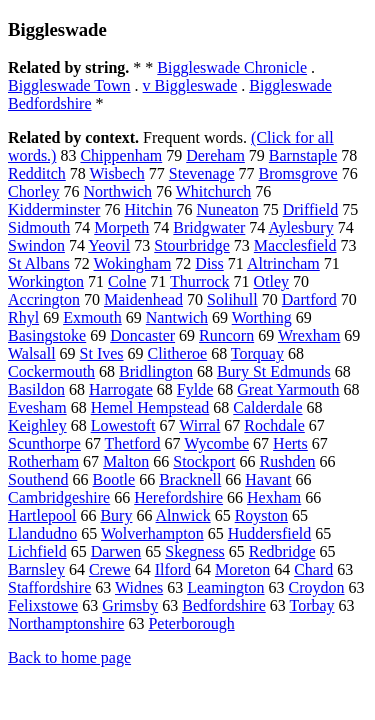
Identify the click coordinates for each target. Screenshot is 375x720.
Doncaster (142, 335)
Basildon (36, 389)
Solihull (232, 299)
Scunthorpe (44, 443)
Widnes (139, 587)
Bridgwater (209, 227)
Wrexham (309, 335)
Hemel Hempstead (150, 407)
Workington (46, 281)
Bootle (113, 479)
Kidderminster (54, 209)
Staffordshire (49, 587)
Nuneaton (227, 209)
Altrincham (283, 263)
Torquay (257, 353)
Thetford (133, 443)
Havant (268, 479)
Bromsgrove (298, 173)
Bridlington (156, 371)
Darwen (116, 551)
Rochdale (274, 425)
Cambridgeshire (59, 497)
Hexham (274, 497)
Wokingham (133, 263)
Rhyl (23, 317)
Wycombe (216, 443)
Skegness (195, 551)
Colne (127, 281)
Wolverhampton (152, 533)
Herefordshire (178, 497)
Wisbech (116, 173)
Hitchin (148, 209)
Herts (290, 443)
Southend (38, 479)
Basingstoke (47, 335)
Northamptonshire (66, 623)
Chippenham (121, 155)
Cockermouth (51, 371)
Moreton (242, 569)
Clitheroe (178, 353)
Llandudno (42, 533)
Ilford (173, 569)
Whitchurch (214, 191)
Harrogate (121, 389)
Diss (209, 263)
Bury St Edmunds (274, 371)
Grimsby (130, 605)
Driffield (311, 209)
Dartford (309, 299)
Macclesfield (295, 245)
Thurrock (200, 281)
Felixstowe (43, 605)
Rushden (288, 461)
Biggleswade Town (69, 85)
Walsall (32, 353)
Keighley (37, 425)
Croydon (317, 587)
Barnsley (36, 569)
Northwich (118, 191)
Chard (313, 569)
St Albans (39, 263)
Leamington (225, 587)
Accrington (44, 299)
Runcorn (226, 335)
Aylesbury (300, 227)
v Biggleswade (190, 85)
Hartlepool (42, 515)
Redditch (37, 173)
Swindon (36, 245)
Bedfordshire (224, 605)
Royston (261, 515)
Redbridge (282, 551)
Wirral (199, 425)
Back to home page (69, 657)
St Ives (102, 353)
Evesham (37, 407)
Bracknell (190, 479)
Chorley (34, 191)
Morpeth (121, 227)
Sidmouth (39, 227)
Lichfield (37, 551)
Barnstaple (303, 155)
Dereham (215, 155)
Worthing (262, 317)
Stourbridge (192, 245)
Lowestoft (123, 425)
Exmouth (92, 317)
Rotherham (43, 461)
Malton (126, 461)
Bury (116, 515)
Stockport (204, 461)
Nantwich (177, 317)
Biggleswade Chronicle (232, 67)
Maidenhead (143, 299)
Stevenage (202, 173)
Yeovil (109, 245)
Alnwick (183, 515)
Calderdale (267, 407)
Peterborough (191, 623)
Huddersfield (270, 533)
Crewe (110, 569)
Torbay (311, 605)
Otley (272, 281)
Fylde (195, 389)
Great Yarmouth (288, 389)
